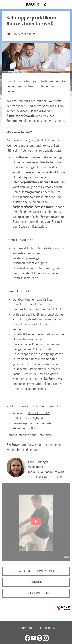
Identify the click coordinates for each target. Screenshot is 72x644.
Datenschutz (47, 628)
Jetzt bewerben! (36, 593)
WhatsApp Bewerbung (36, 571)
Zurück (36, 582)
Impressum (24, 628)
